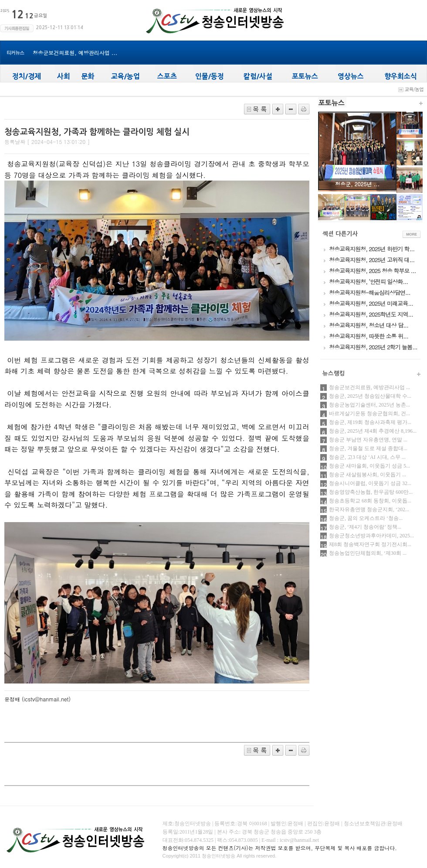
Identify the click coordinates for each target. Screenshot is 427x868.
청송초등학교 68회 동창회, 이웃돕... (370, 501)
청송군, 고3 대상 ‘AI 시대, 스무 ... (367, 457)
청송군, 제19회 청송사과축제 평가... (370, 422)
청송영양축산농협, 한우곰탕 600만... (371, 492)
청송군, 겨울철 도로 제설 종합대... (368, 448)
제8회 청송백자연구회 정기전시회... (370, 544)
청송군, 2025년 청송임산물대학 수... (370, 396)
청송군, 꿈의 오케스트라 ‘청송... (366, 518)
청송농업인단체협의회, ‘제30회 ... (368, 553)
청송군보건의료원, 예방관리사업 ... (75, 53)
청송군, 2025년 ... (357, 184)
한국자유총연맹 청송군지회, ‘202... (369, 509)
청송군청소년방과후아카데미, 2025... (371, 536)
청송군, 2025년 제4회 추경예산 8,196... (373, 431)
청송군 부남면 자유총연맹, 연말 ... (368, 440)
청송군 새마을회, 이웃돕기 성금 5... (369, 466)
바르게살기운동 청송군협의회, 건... (369, 413)
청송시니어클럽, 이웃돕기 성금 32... (370, 483)
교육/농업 (414, 89)
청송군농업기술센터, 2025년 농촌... (369, 405)
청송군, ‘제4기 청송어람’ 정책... (365, 527)
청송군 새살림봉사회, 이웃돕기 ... (368, 475)
